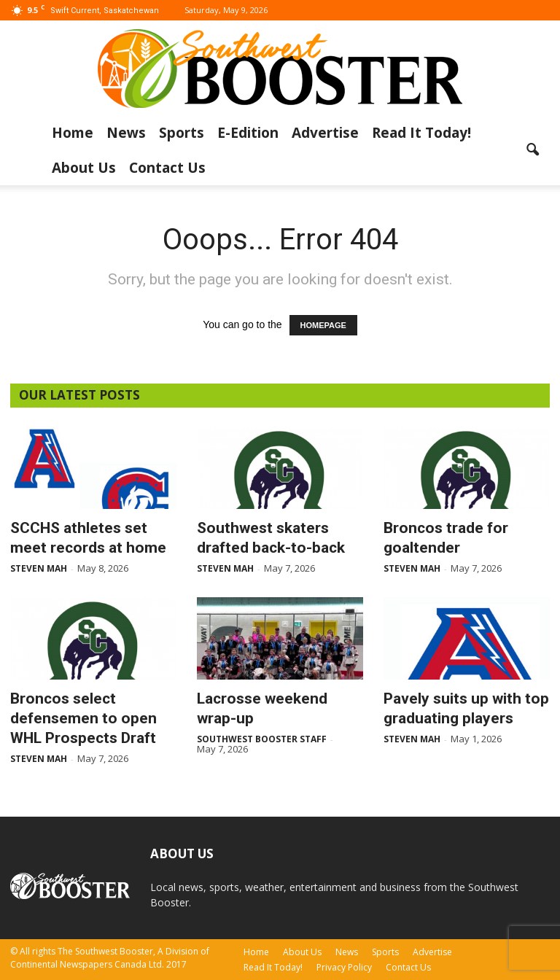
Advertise (325, 133)
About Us (84, 168)
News (126, 133)
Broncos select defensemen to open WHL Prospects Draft (83, 718)
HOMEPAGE (323, 325)
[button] (532, 150)
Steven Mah (39, 568)
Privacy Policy (344, 967)
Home (73, 133)
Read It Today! (421, 133)
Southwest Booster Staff (262, 739)
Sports (182, 133)
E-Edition (248, 133)
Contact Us (167, 168)
